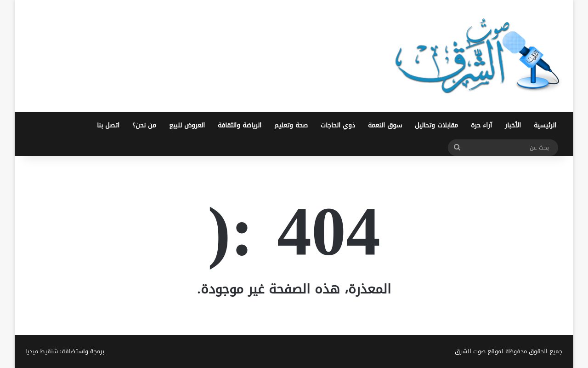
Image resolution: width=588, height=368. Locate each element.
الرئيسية (545, 125)
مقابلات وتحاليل (436, 125)
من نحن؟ (144, 125)
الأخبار (513, 125)
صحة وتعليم (291, 125)
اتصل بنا (108, 125)
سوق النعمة (385, 125)
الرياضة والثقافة (240, 125)
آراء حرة (481, 125)
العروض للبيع (187, 125)
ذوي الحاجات (338, 125)
